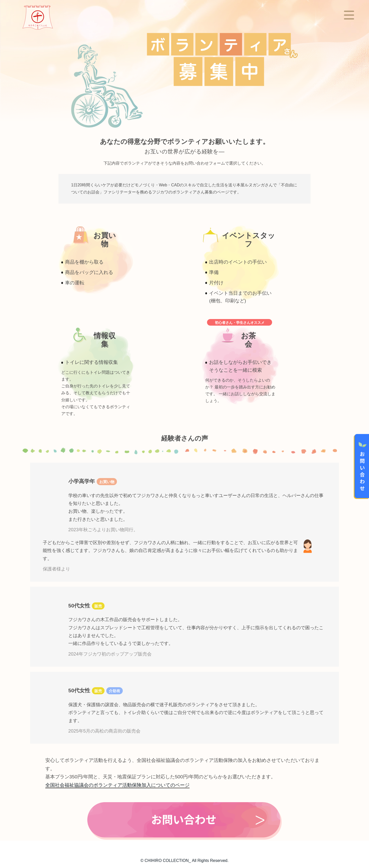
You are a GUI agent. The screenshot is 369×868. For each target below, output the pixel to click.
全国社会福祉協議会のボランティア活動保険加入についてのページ (117, 785)
